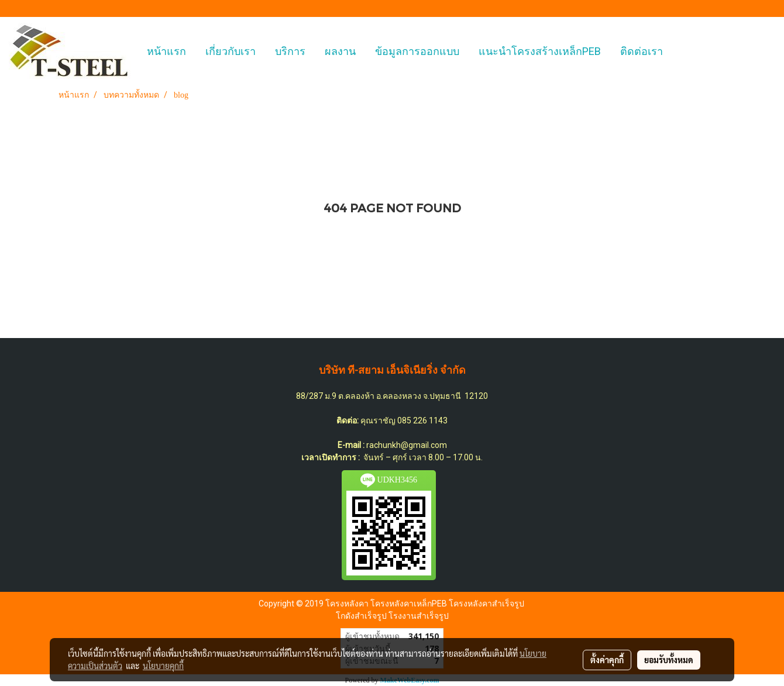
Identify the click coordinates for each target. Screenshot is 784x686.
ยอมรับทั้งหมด (669, 660)
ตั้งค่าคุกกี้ (607, 660)
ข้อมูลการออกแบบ (417, 51)
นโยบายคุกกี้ (163, 666)
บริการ (290, 51)
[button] (683, 51)
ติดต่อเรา (642, 51)
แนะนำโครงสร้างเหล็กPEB (540, 51)
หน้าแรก (166, 51)
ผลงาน (340, 51)
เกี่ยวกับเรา (231, 51)
